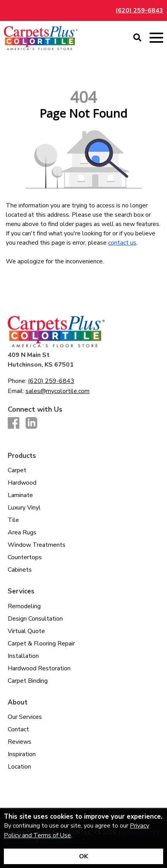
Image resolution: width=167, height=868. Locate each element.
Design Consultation (35, 619)
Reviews (20, 742)
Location (19, 767)
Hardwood (22, 483)
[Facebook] (14, 424)
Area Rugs (22, 532)
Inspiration (22, 754)
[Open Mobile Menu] (156, 38)
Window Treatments (37, 545)
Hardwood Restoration (39, 668)
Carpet (17, 470)
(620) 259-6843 (139, 10)
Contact (18, 729)
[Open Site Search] (137, 38)
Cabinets (20, 570)
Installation (23, 656)
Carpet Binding (28, 681)
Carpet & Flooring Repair (41, 644)
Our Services (25, 717)
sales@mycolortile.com (58, 391)
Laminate (20, 495)
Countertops (25, 557)
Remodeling (24, 606)
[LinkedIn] (31, 424)
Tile (13, 520)
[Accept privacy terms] (83, 856)
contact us (122, 243)
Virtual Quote (26, 631)
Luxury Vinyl (24, 508)
